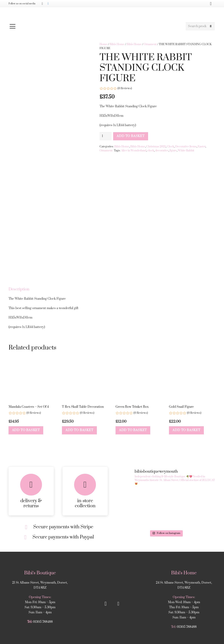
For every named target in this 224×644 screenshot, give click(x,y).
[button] (96, 26)
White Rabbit (186, 151)
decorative (162, 151)
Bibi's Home (117, 44)
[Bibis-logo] (112, 15)
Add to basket (131, 136)
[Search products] (200, 26)
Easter (202, 147)
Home (103, 44)
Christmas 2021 (156, 147)
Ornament (150, 44)
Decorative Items (186, 147)
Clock (170, 147)
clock (151, 151)
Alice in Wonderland (134, 151)
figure (173, 151)
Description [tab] (19, 347)
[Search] (211, 26)
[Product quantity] (106, 136)
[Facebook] (48, 4)
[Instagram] (42, 4)
